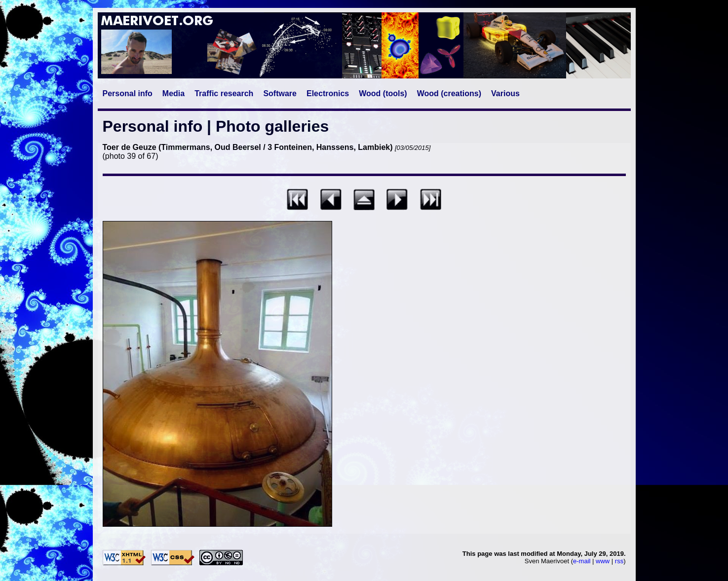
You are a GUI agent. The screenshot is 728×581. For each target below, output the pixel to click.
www (603, 561)
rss (619, 561)
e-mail (582, 561)
